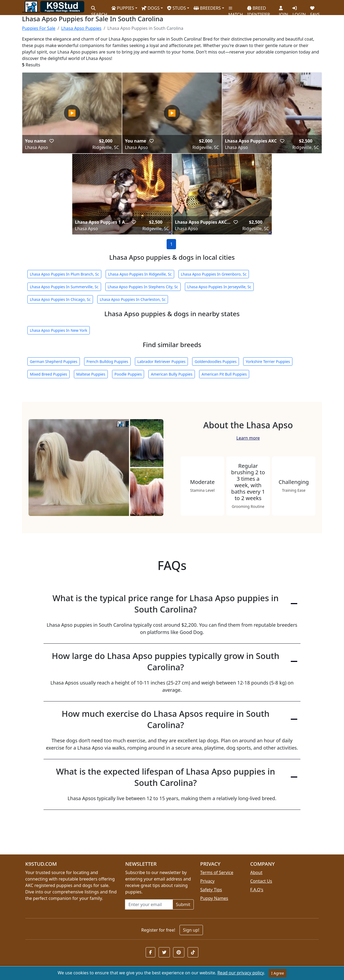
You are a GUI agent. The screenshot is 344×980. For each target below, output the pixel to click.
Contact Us (261, 881)
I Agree (277, 973)
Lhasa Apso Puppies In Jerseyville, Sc (219, 287)
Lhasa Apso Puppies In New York (59, 330)
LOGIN (299, 9)
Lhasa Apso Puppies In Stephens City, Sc (143, 287)
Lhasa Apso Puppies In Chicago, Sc (60, 299)
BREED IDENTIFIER (259, 9)
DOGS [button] (151, 8)
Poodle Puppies (128, 374)
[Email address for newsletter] (149, 904)
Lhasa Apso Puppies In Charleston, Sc (133, 299)
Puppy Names (214, 898)
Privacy (207, 881)
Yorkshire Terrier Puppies (268, 361)
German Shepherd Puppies (54, 361)
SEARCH (99, 9)
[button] (52, 141)
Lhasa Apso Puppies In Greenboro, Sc (214, 274)
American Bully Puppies (172, 374)
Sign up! (191, 930)
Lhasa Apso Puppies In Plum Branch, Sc (64, 274)
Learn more (248, 438)
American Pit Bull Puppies (224, 374)
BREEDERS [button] (207, 8)
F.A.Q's (257, 890)
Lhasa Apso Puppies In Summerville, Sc (64, 287)
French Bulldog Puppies (107, 361)
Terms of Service (217, 872)
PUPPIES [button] (123, 8)
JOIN (284, 9)
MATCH (236, 9)
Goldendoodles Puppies (216, 361)
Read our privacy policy (241, 973)
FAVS (315, 9)
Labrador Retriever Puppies (161, 361)
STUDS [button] (177, 8)
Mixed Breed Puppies (49, 374)
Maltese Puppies (91, 374)
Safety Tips (211, 890)
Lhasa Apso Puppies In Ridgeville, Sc (140, 274)
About (256, 872)
